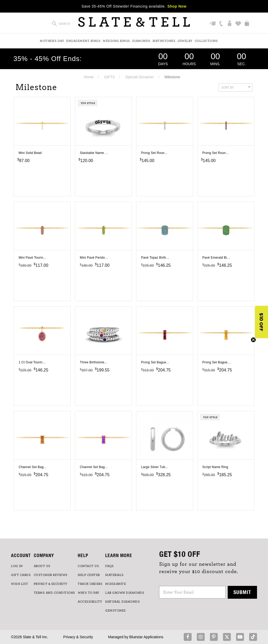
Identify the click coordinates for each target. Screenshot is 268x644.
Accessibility (90, 602)
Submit (242, 592)
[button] (261, 322)
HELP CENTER (89, 575)
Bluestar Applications (146, 637)
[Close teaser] (253, 340)
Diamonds (141, 41)
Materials (115, 575)
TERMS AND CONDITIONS (54, 593)
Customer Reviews (51, 575)
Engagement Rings (83, 41)
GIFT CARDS (21, 575)
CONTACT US (88, 566)
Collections (206, 41)
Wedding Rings (116, 41)
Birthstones (164, 41)
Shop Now (177, 6)
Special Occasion (139, 77)
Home (89, 77)
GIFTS (110, 77)
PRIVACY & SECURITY (51, 584)
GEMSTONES (116, 610)
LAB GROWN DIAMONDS (125, 593)
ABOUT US (42, 566)
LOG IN (17, 566)
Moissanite (116, 584)
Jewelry (185, 41)
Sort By (236, 87)
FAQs (109, 566)
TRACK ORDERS (90, 584)
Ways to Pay (89, 593)
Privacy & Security (78, 637)
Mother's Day (52, 41)
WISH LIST (20, 584)
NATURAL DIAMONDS (122, 602)
